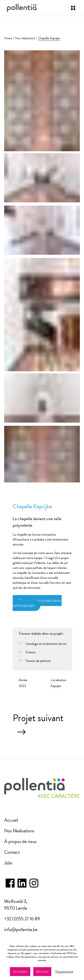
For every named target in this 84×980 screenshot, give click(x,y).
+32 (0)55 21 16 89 (22, 919)
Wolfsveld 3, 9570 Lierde (16, 905)
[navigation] (73, 8)
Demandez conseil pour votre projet (37, 603)
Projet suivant (38, 725)
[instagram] (22, 880)
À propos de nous (20, 841)
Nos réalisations (25, 38)
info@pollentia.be (21, 929)
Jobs (8, 863)
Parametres (64, 972)
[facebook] (10, 880)
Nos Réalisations (19, 831)
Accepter (20, 972)
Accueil (11, 820)
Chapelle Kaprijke (49, 38)
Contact (12, 852)
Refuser (42, 972)
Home (8, 38)
